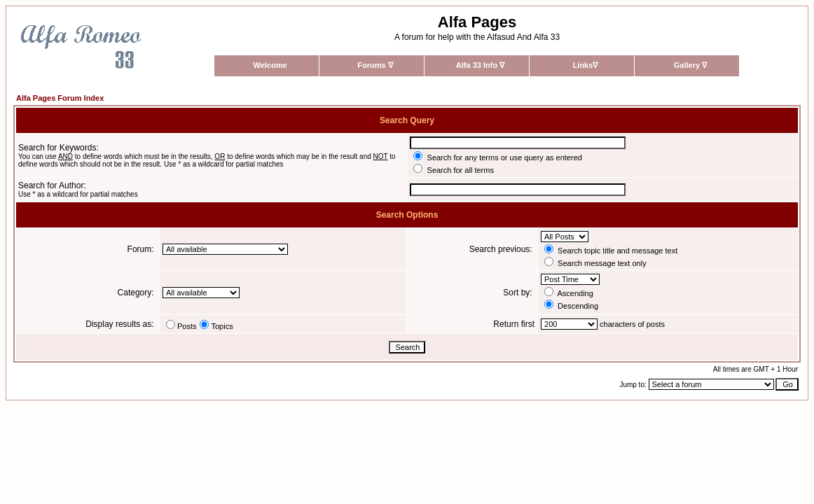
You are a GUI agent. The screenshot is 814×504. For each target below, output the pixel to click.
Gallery (690, 65)
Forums (375, 65)
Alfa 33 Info (480, 65)
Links (586, 65)
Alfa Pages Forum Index (60, 98)
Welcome (270, 65)
